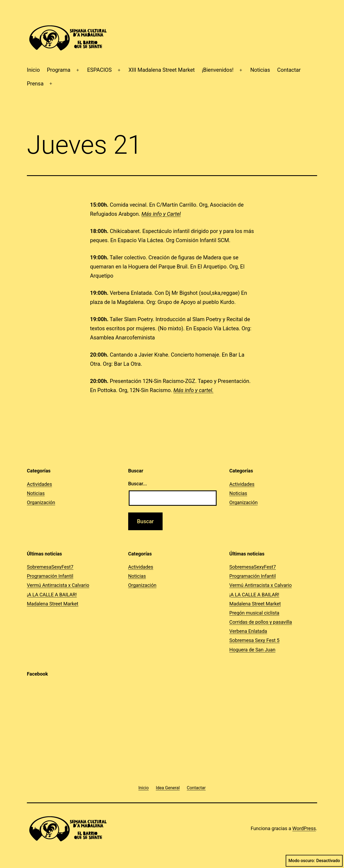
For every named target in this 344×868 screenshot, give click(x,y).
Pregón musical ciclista (254, 613)
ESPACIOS (99, 70)
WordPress (304, 828)
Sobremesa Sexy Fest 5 (254, 640)
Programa (59, 70)
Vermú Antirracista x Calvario (58, 585)
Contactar (289, 70)
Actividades (39, 484)
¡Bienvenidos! (218, 70)
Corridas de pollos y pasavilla (261, 622)
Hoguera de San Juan (252, 650)
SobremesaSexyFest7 (50, 567)
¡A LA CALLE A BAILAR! (52, 595)
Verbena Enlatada (248, 631)
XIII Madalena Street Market (162, 70)
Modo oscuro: (314, 861)
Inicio (33, 70)
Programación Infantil (50, 576)
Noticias (260, 70)
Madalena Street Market (53, 604)
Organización (41, 502)
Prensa (35, 84)
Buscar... (138, 484)
